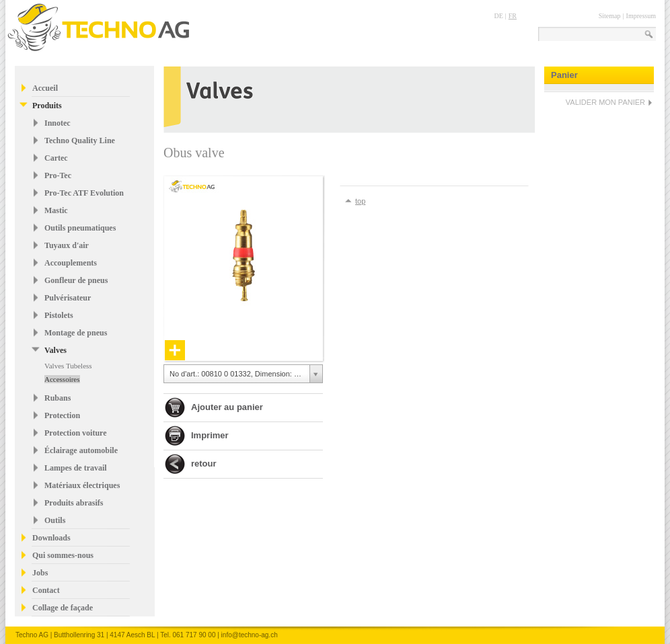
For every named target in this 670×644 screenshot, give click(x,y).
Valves (55, 350)
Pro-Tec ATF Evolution (84, 193)
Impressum (641, 16)
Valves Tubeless (68, 366)
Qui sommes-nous (63, 555)
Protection (62, 415)
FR (513, 16)
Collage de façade (63, 608)
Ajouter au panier (227, 407)
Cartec (56, 158)
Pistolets (59, 315)
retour (204, 464)
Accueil (45, 88)
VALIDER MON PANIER (605, 102)
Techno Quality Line (80, 140)
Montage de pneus (76, 333)
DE (498, 16)
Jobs (40, 573)
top (360, 201)
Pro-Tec (58, 175)
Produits (47, 106)
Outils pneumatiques (80, 228)
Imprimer (210, 435)
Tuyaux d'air (67, 245)
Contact (46, 590)
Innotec (58, 123)
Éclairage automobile (81, 450)
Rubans (58, 398)
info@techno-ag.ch (250, 635)
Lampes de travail (76, 468)
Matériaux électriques (82, 485)
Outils (55, 520)
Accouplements (71, 263)
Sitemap (610, 16)
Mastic (56, 210)
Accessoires (62, 379)
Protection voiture (76, 433)
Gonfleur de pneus (76, 280)
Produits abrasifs (74, 503)
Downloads (51, 538)
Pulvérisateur (68, 298)
